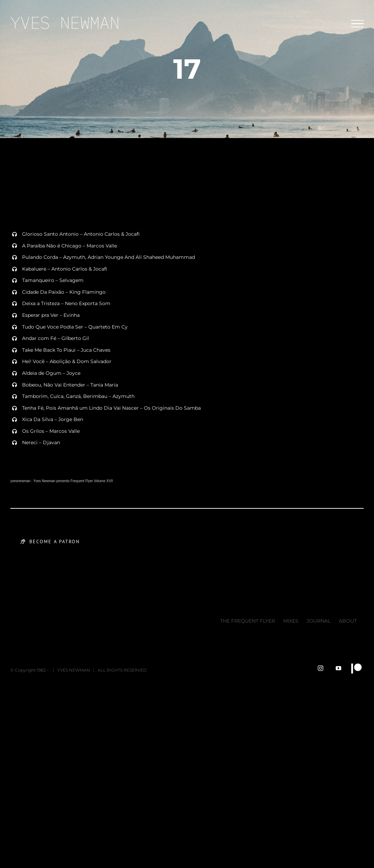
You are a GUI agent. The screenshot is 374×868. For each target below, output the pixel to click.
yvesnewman (20, 481)
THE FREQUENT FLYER (248, 621)
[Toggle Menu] (358, 24)
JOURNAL (319, 621)
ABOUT (348, 621)
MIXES (291, 621)
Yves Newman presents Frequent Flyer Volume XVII (73, 481)
